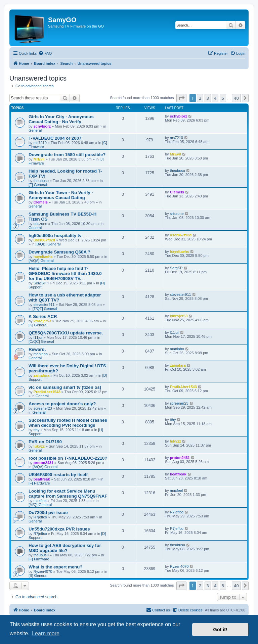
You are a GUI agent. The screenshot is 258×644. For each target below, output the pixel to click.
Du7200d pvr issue (48, 513)
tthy (37, 430)
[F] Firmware (39, 559)
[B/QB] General (48, 244)
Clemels (41, 202)
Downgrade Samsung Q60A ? (59, 252)
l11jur (38, 337)
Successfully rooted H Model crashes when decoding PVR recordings (68, 423)
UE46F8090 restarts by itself (58, 475)
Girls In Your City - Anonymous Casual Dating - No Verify (61, 119)
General (35, 130)
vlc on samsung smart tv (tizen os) (65, 387)
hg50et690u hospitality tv (55, 236)
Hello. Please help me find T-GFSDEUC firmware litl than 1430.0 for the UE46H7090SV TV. (65, 273)
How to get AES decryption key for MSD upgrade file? (65, 548)
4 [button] (215, 98)
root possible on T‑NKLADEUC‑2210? (68, 458)
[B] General (38, 576)
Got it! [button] (220, 630)
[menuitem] (45, 53)
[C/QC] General (41, 341)
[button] (181, 98)
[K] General (38, 325)
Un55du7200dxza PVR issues (59, 529)
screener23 (43, 408)
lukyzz (39, 446)
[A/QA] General (41, 261)
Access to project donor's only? (62, 404)
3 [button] (208, 98)
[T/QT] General (45, 309)
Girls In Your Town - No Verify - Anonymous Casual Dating (61, 195)
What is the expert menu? (55, 567)
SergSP (40, 283)
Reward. (37, 349)
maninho (41, 354)
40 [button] (236, 98)
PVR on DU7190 (45, 442)
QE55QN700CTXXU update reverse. (66, 333)
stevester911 (44, 305)
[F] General (38, 185)
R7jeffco (40, 517)
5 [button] (223, 98)
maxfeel (40, 501)
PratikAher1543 (47, 392)
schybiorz (42, 126)
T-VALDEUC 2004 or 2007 (55, 138)
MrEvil (39, 159)
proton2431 (44, 463)
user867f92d (44, 240)
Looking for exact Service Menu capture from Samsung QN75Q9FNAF (68, 494)
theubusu (41, 181)
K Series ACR (43, 316)
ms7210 (40, 143)
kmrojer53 (42, 321)
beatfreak (42, 479)
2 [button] (200, 98)
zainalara (41, 375)
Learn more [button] (46, 633)
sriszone (40, 224)
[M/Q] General (40, 505)
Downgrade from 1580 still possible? (67, 155)
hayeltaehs (43, 257)
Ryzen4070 (43, 571)
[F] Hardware (39, 483)
